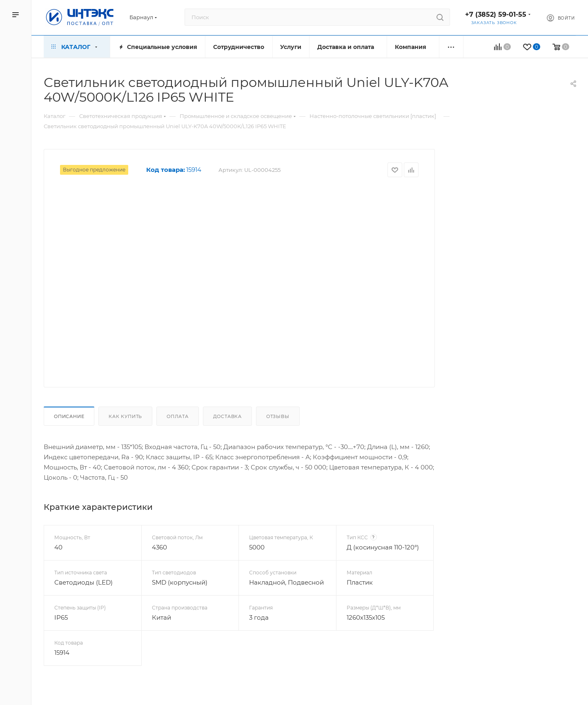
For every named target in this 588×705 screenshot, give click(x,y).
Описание (69, 416)
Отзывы (278, 416)
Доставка (227, 416)
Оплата (178, 416)
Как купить (125, 416)
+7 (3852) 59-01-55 (496, 14)
